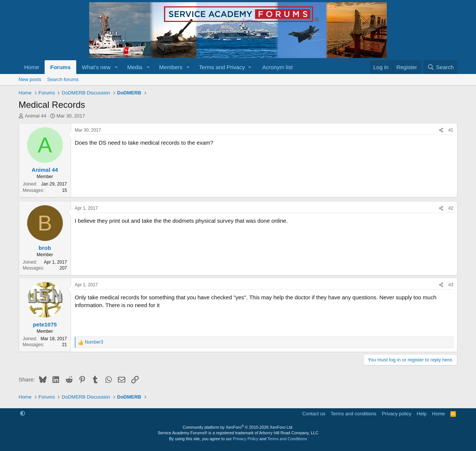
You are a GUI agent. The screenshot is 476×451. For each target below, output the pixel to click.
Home (32, 67)
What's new (96, 67)
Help (422, 414)
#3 (451, 285)
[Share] (441, 130)
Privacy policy (397, 414)
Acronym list (277, 67)
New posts (30, 79)
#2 (451, 208)
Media (135, 67)
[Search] (440, 67)
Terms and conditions (353, 414)
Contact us (314, 414)
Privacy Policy (245, 439)
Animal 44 (36, 116)
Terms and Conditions (287, 439)
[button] (116, 67)
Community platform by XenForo (238, 427)
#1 (451, 130)
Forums (60, 67)
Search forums (63, 79)
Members (171, 67)
